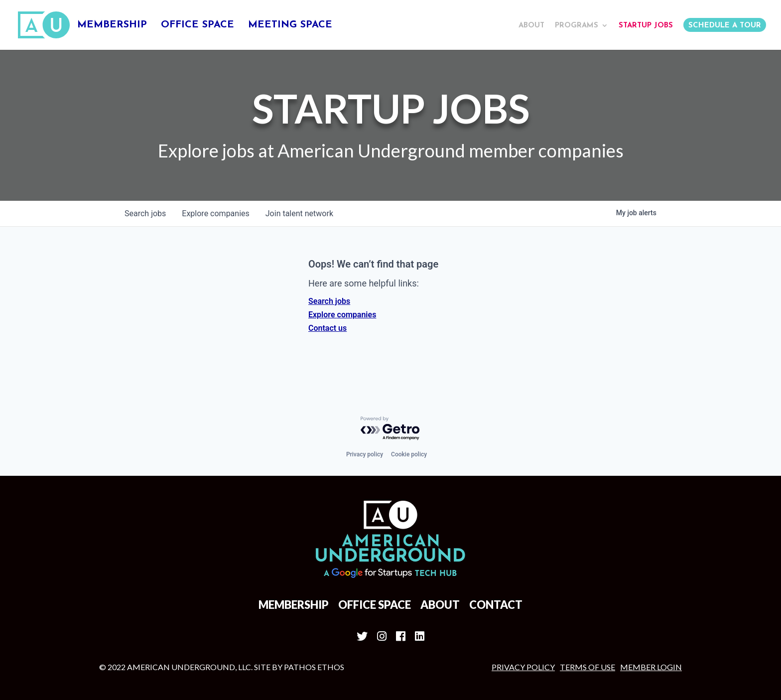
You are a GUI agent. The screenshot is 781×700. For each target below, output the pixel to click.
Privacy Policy (523, 667)
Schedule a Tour (725, 26)
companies (215, 213)
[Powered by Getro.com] (390, 429)
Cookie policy (409, 454)
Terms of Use (587, 667)
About (531, 26)
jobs (145, 213)
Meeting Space (290, 26)
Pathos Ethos (314, 667)
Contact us (327, 328)
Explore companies (342, 315)
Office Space (197, 26)
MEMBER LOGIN (651, 667)
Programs (577, 26)
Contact (496, 605)
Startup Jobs (646, 26)
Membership (112, 26)
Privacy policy (365, 454)
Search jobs (329, 301)
